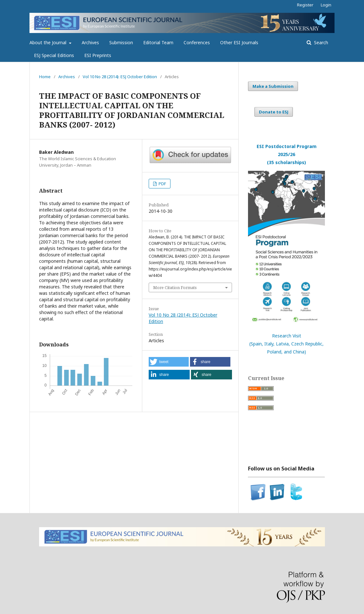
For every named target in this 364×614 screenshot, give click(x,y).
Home (45, 77)
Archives (90, 42)
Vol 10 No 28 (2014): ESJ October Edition (120, 77)
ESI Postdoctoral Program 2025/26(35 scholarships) (287, 154)
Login (326, 5)
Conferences (197, 42)
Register (305, 5)
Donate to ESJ (274, 112)
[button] (169, 362)
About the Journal (49, 42)
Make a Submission (273, 86)
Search (320, 42)
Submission (121, 42)
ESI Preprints (98, 55)
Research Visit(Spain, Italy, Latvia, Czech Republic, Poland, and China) (286, 344)
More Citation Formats (175, 287)
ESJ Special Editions (54, 55)
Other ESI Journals (239, 42)
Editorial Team (158, 42)
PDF (162, 184)
